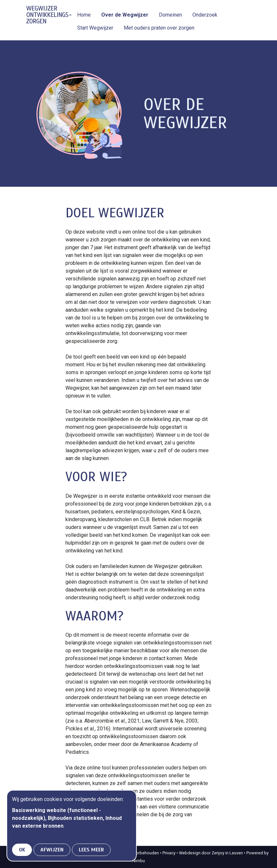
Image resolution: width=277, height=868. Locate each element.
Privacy (169, 853)
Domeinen (170, 15)
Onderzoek (205, 15)
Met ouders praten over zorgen (159, 28)
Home (84, 15)
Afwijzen (52, 850)
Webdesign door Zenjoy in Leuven (211, 853)
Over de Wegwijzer (125, 15)
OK (22, 850)
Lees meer (91, 850)
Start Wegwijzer (95, 28)
